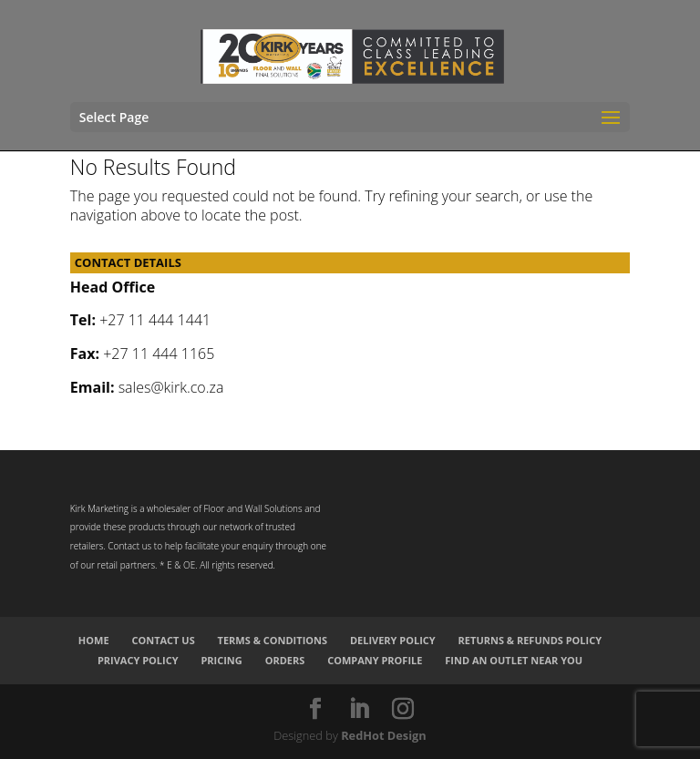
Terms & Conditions (273, 640)
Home (94, 640)
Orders (285, 660)
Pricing (221, 660)
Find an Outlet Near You (514, 660)
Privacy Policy (138, 660)
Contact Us (163, 640)
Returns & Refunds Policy (530, 640)
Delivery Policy (393, 640)
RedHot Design (384, 735)
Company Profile (375, 660)
